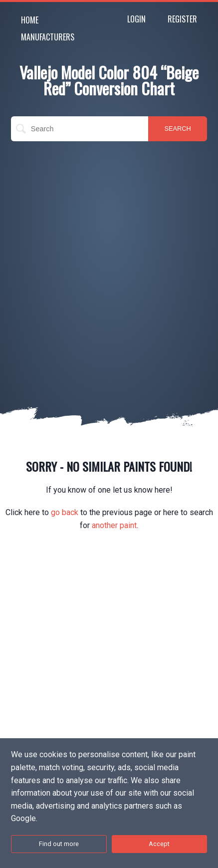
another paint (114, 525)
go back (65, 512)
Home (30, 20)
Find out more (59, 844)
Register (182, 19)
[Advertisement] (109, 260)
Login (136, 19)
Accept (159, 844)
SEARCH (177, 129)
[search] (80, 129)
